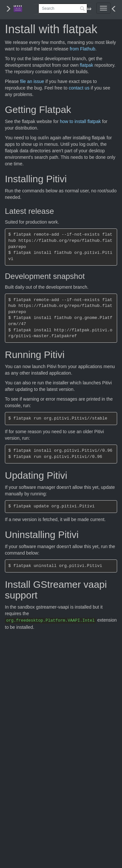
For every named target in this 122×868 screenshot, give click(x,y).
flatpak (86, 65)
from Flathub (82, 49)
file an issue (32, 81)
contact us (79, 88)
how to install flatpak (80, 121)
